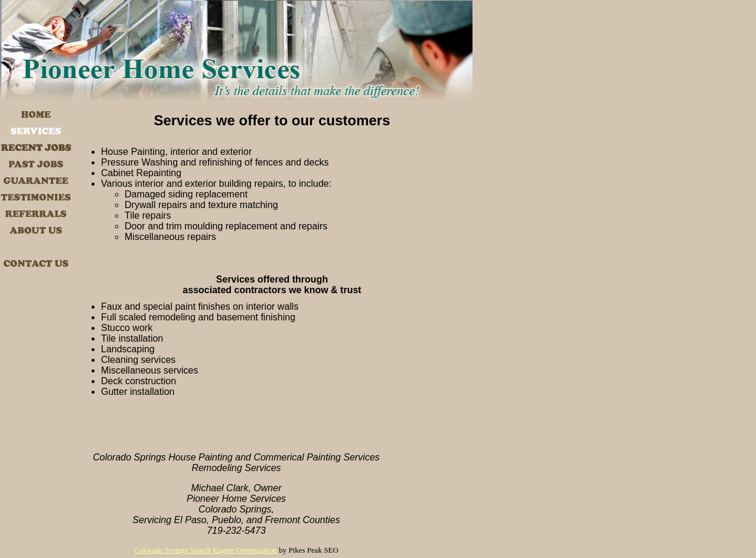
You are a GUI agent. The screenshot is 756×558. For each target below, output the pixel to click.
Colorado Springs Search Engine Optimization (206, 550)
